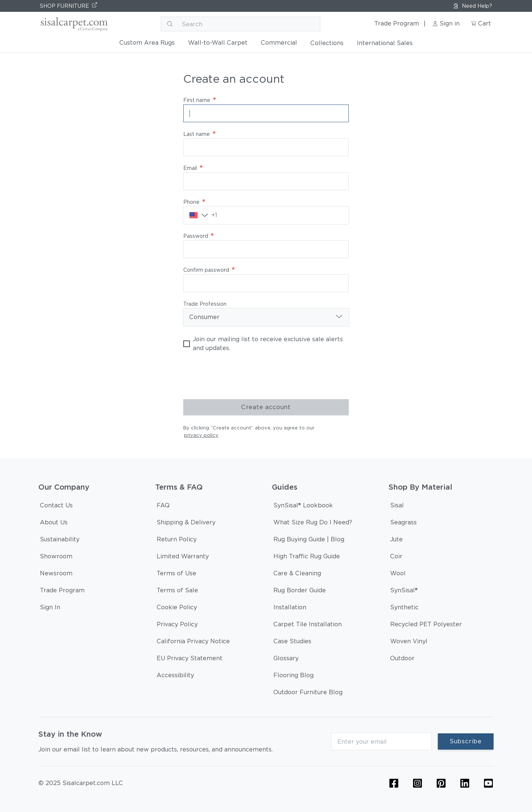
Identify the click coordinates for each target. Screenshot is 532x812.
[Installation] (290, 609)
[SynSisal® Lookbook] (303, 507)
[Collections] (327, 45)
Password (199, 236)
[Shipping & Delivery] (186, 524)
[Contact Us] (56, 507)
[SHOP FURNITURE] (69, 6)
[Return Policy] (177, 541)
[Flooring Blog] (294, 676)
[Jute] (396, 541)
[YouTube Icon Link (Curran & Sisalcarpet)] (488, 783)
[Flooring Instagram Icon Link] (417, 783)
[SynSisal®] (404, 592)
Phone (194, 202)
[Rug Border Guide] (300, 592)
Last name (199, 134)
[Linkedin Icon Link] (465, 783)
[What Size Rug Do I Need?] (313, 524)
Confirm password (209, 270)
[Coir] (396, 558)
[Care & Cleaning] (297, 575)
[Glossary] (286, 659)
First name (200, 100)
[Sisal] (397, 507)
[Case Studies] (292, 643)
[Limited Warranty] (183, 558)
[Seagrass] (403, 524)
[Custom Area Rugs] (147, 44)
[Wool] (398, 575)
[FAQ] (163, 507)
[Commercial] (279, 44)
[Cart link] (482, 24)
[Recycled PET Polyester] (426, 626)
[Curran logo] (74, 24)
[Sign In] (50, 609)
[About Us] (54, 524)
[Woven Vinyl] (409, 643)
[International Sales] (385, 45)
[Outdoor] (402, 659)
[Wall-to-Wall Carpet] (218, 44)
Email (193, 168)
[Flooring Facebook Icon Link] (394, 783)
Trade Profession (205, 304)
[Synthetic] (404, 609)
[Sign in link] (448, 24)
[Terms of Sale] (177, 592)
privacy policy (201, 435)
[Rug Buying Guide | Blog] (309, 541)
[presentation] (239, 376)
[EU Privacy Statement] (190, 659)
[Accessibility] (175, 676)
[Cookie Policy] (177, 609)
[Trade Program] (62, 592)
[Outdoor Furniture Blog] (308, 693)
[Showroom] (56, 558)
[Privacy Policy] (177, 626)
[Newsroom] (56, 575)
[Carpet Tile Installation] (308, 626)
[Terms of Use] (176, 575)
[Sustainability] (60, 541)
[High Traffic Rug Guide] (307, 558)
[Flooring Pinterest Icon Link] (441, 783)
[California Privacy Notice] (193, 643)
